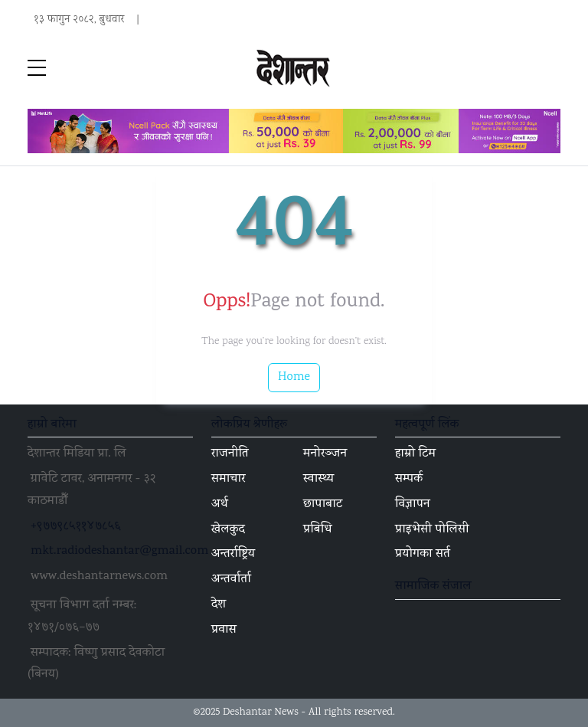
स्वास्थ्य (318, 480)
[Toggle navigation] (551, 69)
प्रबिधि (318, 530)
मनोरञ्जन (325, 454)
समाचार (229, 480)
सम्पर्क (409, 480)
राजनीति (230, 454)
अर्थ (220, 505)
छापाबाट (323, 505)
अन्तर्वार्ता (231, 580)
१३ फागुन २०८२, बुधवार (79, 20)
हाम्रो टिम (415, 454)
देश (219, 605)
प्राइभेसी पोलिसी (432, 530)
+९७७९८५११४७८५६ (76, 527)
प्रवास (224, 630)
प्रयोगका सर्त (423, 555)
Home (294, 377)
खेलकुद (228, 530)
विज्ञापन (413, 505)
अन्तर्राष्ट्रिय (233, 555)
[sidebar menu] (37, 69)
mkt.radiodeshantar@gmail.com (119, 552)
